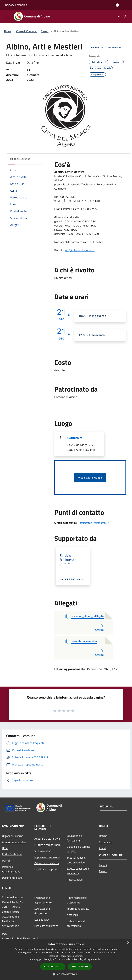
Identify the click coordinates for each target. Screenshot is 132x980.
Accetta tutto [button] (53, 967)
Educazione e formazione (74, 838)
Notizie (103, 836)
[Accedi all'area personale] (117, 5)
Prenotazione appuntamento (43, 900)
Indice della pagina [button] (20, 159)
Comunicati (106, 842)
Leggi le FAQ (42, 920)
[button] (66, 974)
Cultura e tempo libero (47, 845)
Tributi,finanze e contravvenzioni (76, 860)
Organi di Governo (13, 836)
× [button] (128, 943)
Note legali (73, 915)
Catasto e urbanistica (47, 863)
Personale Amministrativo (11, 869)
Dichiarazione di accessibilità (76, 923)
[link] (80, 250)
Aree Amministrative (14, 842)
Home (8, 31)
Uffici (5, 848)
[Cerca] (125, 16)
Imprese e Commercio (47, 857)
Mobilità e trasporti (46, 869)
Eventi (45, 31)
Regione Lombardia (16, 5)
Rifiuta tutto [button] (80, 966)
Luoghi (103, 865)
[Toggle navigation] (7, 16)
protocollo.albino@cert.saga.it (20, 938)
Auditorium (74, 438)
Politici (6, 860)
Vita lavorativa (43, 851)
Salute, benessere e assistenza (78, 871)
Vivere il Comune (26, 31)
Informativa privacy (78, 909)
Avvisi (103, 848)
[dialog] (66, 960)
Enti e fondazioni (12, 854)
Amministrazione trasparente (77, 900)
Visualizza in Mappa (90, 478)
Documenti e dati (12, 878)
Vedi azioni (114, 48)
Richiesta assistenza (46, 926)
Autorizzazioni (75, 880)
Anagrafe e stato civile (47, 839)
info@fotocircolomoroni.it (80, 250)
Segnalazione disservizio (42, 911)
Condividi (97, 48)
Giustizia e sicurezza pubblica (79, 849)
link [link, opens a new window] (100, 959)
